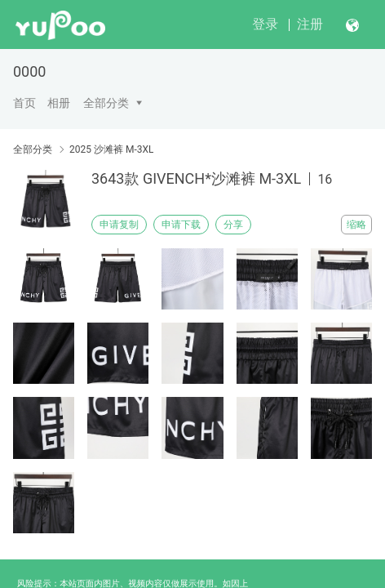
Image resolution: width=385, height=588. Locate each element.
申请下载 (181, 225)
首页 (24, 103)
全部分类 (106, 103)
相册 (59, 103)
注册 (310, 24)
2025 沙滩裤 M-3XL (111, 149)
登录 (265, 24)
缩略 (356, 225)
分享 (233, 225)
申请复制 (119, 225)
